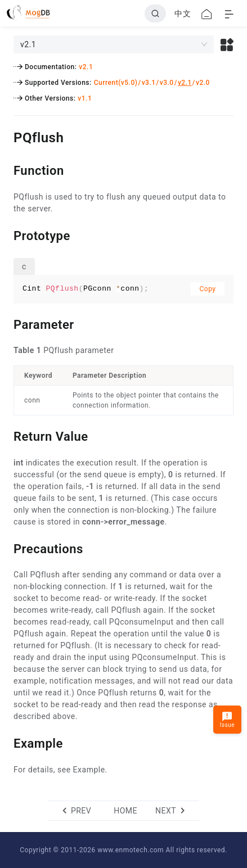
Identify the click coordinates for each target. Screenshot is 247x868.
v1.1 (85, 98)
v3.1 (149, 83)
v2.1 (86, 67)
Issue (227, 719)
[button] (227, 44)
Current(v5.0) (116, 83)
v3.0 (167, 83)
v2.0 (203, 83)
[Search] (155, 13)
